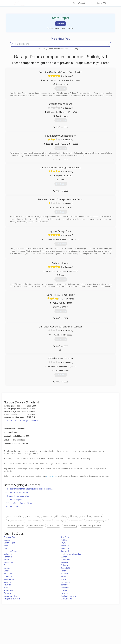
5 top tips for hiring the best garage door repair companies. (29, 489)
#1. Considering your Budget (17, 492)
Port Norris (65, 588)
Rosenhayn (8, 590)
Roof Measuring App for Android (59, 631)
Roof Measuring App (55, 626)
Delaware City (9, 537)
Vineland (64, 590)
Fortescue (8, 574)
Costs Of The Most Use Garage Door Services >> (23, 421)
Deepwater (65, 546)
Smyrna (64, 543)
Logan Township (10, 596)
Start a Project (79, 3)
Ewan (6, 548)
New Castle (65, 537)
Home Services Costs (29, 620)
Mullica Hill (8, 554)
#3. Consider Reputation (15, 499)
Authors (83, 626)
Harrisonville (66, 551)
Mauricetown (9, 579)
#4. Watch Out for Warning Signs (19, 503)
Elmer (6, 571)
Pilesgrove (65, 593)
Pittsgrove (8, 593)
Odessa (7, 540)
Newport (64, 585)
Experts (50, 623)
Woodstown (9, 562)
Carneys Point (66, 599)
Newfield (7, 585)
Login (91, 3)
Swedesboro (66, 560)
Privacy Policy (85, 623)
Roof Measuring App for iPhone (58, 629)
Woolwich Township (68, 596)
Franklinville (65, 574)
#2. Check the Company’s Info (17, 496)
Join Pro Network (53, 620)
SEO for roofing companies (90, 631)
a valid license (52, 476)
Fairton (63, 571)
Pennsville (8, 557)
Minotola (7, 582)
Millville (63, 579)
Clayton (7, 568)
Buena (6, 565)
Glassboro (65, 548)
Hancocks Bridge (11, 551)
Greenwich (8, 576)
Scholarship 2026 (86, 620)
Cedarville (64, 565)
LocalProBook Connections (90, 629)
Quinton (64, 557)
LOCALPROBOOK (29, 3)
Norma (7, 588)
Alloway (7, 546)
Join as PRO (102, 3)
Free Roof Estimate (28, 629)
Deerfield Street (67, 568)
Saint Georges (9, 543)
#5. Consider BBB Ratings (16, 507)
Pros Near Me (27, 623)
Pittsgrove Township (12, 599)
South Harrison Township (71, 554)
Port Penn (65, 540)
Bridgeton (65, 562)
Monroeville (65, 582)
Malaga (63, 576)
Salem (6, 560)
